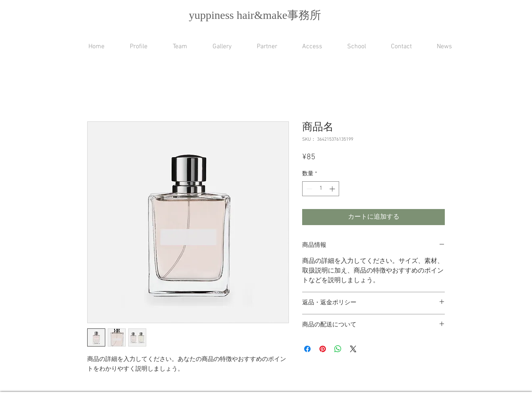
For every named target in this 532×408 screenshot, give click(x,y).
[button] (350, 47)
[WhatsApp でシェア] (338, 349)
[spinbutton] (321, 189)
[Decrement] (308, 189)
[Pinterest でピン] (323, 349)
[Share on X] (353, 349)
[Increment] (333, 189)
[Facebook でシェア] (307, 349)
